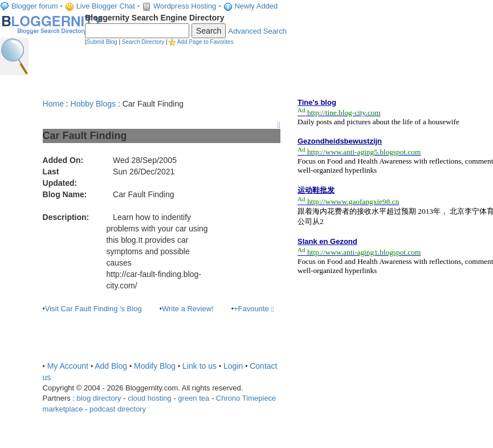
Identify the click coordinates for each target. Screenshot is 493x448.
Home (53, 104)
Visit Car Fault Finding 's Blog (93, 309)
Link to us (199, 366)
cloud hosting (150, 398)
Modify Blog (155, 366)
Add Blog (111, 366)
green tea (193, 398)
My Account (68, 366)
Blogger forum (35, 6)
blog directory (99, 398)
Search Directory (143, 42)
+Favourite (254, 309)
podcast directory (118, 409)
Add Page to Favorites (205, 42)
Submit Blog (102, 42)
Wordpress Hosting (185, 6)
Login (233, 366)
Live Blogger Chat (106, 6)
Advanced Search (257, 31)
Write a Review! (188, 309)
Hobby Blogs (93, 104)
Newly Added (256, 6)
